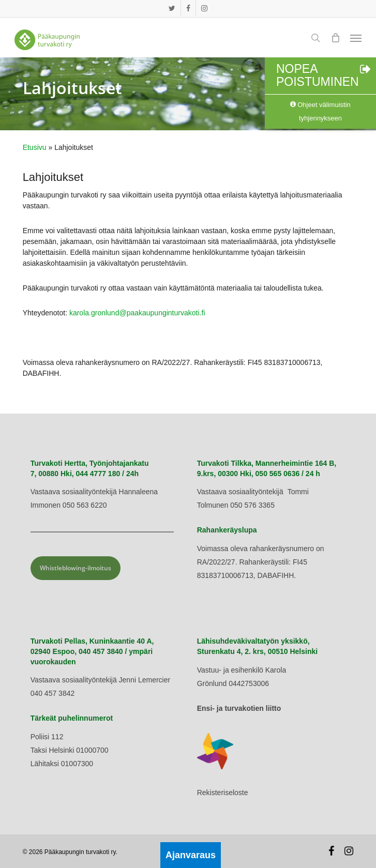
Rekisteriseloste (223, 793)
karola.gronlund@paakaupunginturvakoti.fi (137, 313)
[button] (356, 38)
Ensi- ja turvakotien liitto (239, 708)
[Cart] (335, 38)
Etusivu (35, 147)
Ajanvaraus (191, 855)
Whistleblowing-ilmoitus (76, 568)
